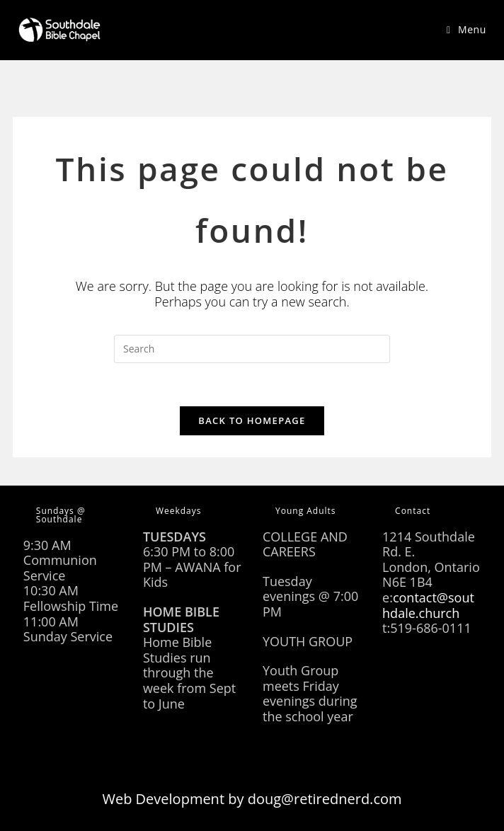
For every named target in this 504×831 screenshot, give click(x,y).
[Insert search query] (252, 349)
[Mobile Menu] (466, 29)
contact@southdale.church (428, 605)
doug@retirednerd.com (325, 799)
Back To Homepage (252, 420)
